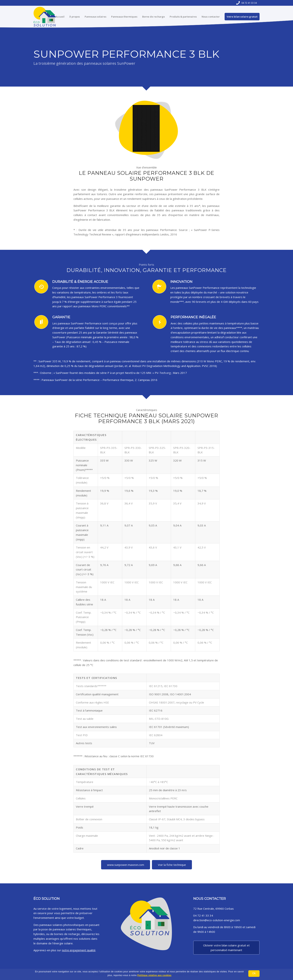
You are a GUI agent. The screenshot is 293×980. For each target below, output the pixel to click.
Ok (254, 973)
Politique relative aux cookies (154, 975)
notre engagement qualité (79, 950)
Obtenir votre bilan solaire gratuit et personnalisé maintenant (226, 948)
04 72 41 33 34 (249, 3)
